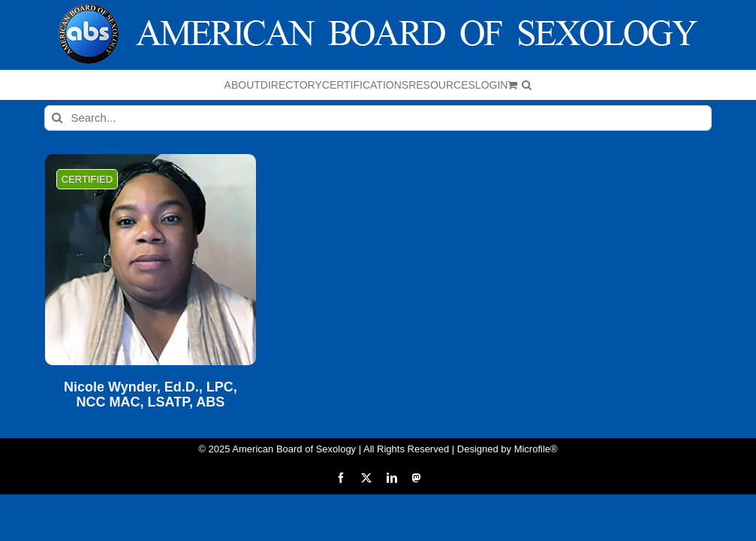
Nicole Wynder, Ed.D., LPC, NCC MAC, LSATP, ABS (151, 395)
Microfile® (536, 449)
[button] (527, 85)
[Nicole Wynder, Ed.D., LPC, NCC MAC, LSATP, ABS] (151, 260)
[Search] (57, 118)
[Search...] (378, 118)
